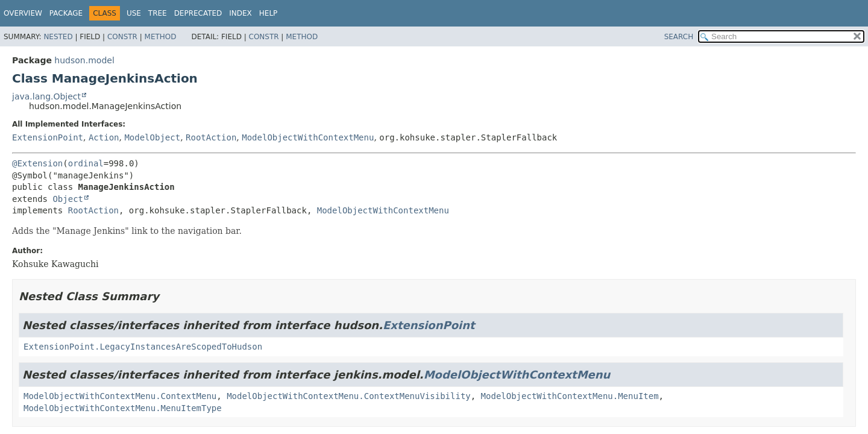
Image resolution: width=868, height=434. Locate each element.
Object (68, 199)
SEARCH (679, 37)
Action (104, 137)
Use (134, 13)
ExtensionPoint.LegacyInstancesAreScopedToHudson (143, 347)
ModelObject (152, 137)
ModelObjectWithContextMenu (308, 137)
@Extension (37, 163)
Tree (158, 13)
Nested (58, 37)
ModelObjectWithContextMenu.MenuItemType (123, 408)
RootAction (211, 137)
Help (269, 13)
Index (241, 13)
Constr (122, 37)
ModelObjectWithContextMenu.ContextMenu (120, 396)
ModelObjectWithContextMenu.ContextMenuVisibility (349, 396)
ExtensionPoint (48, 137)
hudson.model (84, 60)
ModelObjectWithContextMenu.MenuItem (570, 396)
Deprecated (198, 13)
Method (161, 37)
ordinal (86, 163)
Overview (23, 13)
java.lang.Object (46, 96)
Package (66, 13)
